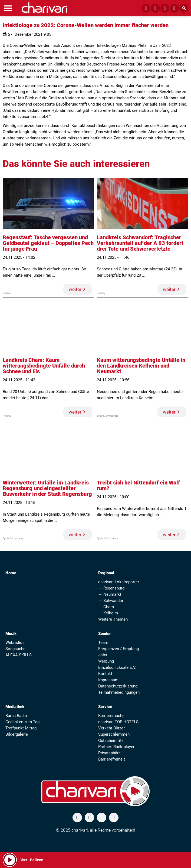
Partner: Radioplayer (116, 747)
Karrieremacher (112, 716)
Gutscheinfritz (111, 741)
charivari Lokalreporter (119, 582)
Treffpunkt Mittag (21, 728)
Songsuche (15, 649)
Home (11, 573)
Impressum (108, 680)
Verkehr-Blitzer (111, 728)
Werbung (106, 661)
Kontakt (105, 674)
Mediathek (15, 707)
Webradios (15, 643)
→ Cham (106, 607)
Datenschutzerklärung (118, 686)
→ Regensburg (111, 588)
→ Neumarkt (110, 594)
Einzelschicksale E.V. (117, 667)
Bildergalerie (17, 734)
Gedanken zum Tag (22, 722)
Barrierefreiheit (112, 759)
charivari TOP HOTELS (118, 722)
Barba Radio (16, 716)
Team (103, 643)
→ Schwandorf (111, 601)
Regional (106, 573)
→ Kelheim (108, 613)
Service (105, 707)
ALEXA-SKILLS (19, 655)
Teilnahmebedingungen (119, 692)
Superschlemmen (114, 734)
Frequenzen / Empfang (118, 649)
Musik (11, 634)
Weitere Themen (113, 619)
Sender (105, 634)
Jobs (103, 655)
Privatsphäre (109, 753)
